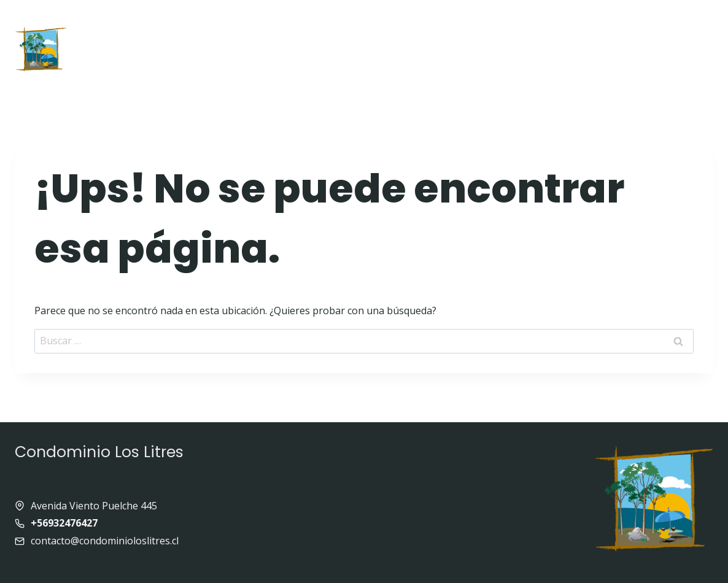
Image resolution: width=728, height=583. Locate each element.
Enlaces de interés (563, 22)
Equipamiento (390, 22)
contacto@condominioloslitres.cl (105, 541)
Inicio (95, 22)
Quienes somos (288, 22)
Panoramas (668, 22)
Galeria (470, 22)
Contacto (390, 68)
